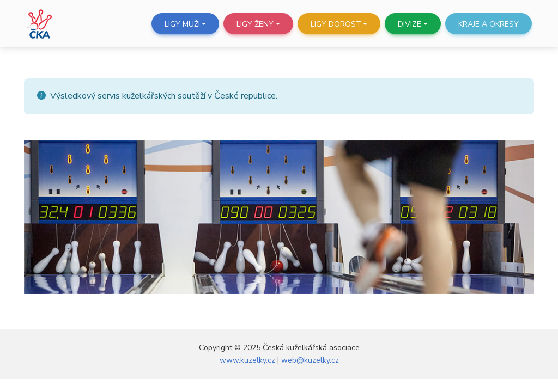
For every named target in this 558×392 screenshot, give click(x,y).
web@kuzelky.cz (310, 360)
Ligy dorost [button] (336, 24)
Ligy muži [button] (182, 24)
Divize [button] (410, 24)
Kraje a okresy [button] (489, 24)
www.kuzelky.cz (247, 360)
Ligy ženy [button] (255, 24)
